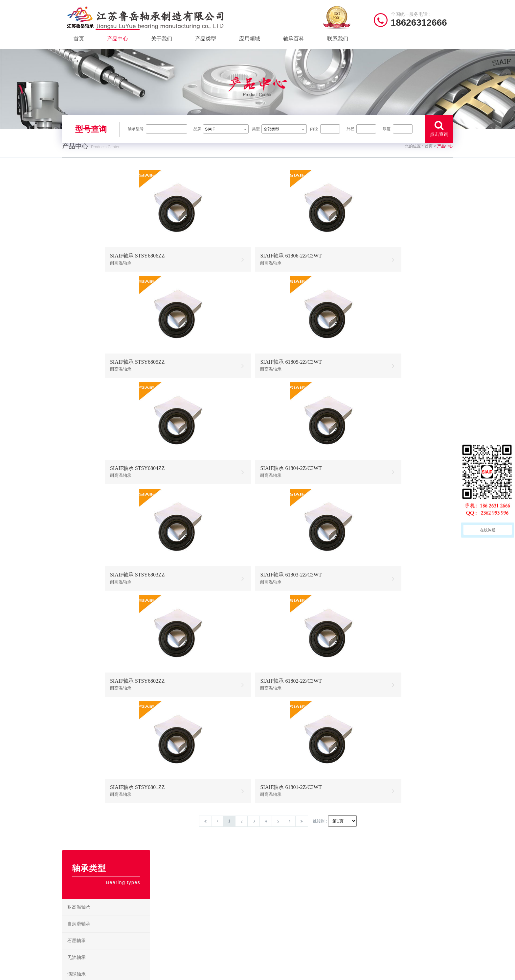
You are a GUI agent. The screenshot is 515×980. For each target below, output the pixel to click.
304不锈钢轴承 (82, 447)
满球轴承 (77, 347)
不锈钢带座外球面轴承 (90, 498)
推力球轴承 (79, 699)
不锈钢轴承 (79, 431)
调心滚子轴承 (81, 733)
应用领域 (250, 49)
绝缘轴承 (77, 364)
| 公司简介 (95, 972)
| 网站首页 (73, 972)
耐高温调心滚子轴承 (88, 565)
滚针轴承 (77, 682)
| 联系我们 (116, 972)
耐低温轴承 (79, 397)
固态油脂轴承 (81, 414)
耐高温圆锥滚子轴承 (88, 615)
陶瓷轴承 (77, 380)
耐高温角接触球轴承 (88, 582)
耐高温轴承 (79, 280)
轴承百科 (294, 49)
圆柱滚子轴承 (81, 716)
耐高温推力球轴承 (86, 548)
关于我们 (162, 49)
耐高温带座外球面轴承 (90, 665)
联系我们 (338, 49)
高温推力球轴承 (279, 900)
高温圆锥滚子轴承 (281, 921)
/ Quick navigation (190, 873)
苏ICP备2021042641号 (213, 972)
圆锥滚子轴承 (81, 749)
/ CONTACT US (391, 873)
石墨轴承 (77, 313)
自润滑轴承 (79, 296)
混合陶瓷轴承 (81, 514)
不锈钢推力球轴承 (325, 910)
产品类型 (206, 49)
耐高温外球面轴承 (86, 649)
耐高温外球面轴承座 (88, 800)
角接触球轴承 (81, 766)
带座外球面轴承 (83, 783)
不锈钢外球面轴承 (86, 481)
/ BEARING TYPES (293, 873)
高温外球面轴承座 (281, 931)
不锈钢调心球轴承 (86, 464)
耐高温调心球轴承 (86, 531)
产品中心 (118, 49)
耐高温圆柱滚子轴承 (88, 598)
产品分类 (172, 910)
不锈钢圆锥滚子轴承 (327, 921)
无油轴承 (77, 330)
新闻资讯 (172, 921)
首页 (79, 49)
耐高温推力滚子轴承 (88, 632)
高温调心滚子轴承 (281, 910)
